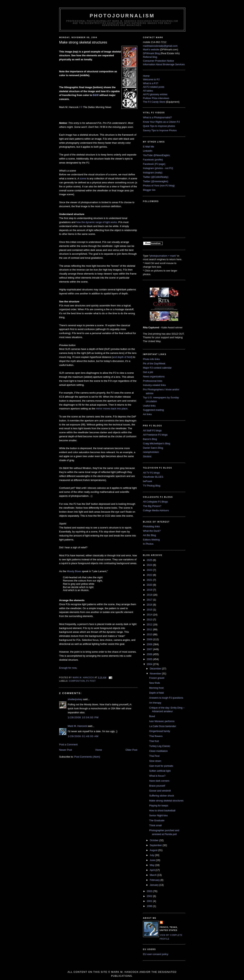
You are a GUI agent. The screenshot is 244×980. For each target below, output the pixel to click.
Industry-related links (154, 385)
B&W (96, 95)
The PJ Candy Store (154, 102)
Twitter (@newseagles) (156, 181)
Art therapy (155, 703)
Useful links (149, 406)
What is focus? (157, 776)
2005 (150, 659)
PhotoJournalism (122, 16)
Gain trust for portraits (161, 766)
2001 (150, 901)
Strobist (147, 456)
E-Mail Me (149, 147)
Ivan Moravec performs (162, 721)
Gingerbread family (160, 731)
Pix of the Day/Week (154, 364)
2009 (150, 639)
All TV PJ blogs (151, 473)
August (154, 850)
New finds (155, 683)
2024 (150, 565)
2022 (150, 575)
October (154, 840)
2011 (150, 629)
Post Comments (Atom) (87, 757)
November (156, 674)
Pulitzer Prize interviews (156, 98)
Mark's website (151, 50)
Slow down (155, 761)
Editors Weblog (151, 540)
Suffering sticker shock (162, 796)
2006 (150, 654)
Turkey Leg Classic (160, 746)
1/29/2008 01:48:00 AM (83, 736)
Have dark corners (159, 781)
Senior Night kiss (158, 815)
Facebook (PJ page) (154, 164)
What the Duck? (152, 531)
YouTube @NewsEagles (156, 155)
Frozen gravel (157, 678)
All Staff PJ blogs (152, 430)
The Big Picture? (152, 506)
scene (83, 178)
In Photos (148, 544)
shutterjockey (75, 699)
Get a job (148, 372)
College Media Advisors (156, 510)
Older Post (131, 750)
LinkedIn (148, 151)
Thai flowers (156, 736)
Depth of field (156, 693)
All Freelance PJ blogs (155, 435)
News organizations (154, 376)
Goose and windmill (160, 791)
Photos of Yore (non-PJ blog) (159, 186)
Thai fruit (154, 741)
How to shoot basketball (162, 810)
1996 (150, 906)
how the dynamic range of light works (97, 222)
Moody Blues (74, 571)
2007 (150, 649)
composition (77, 681)
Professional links (153, 381)
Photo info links (151, 359)
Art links (147, 414)
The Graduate (157, 820)
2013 (150, 620)
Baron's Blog (150, 439)
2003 (150, 891)
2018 (150, 595)
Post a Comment (68, 744)
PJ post (91, 681)
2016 (150, 605)
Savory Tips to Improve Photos (160, 130)
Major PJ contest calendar (157, 368)
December (156, 669)
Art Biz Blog (150, 535)
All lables (148, 91)
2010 (150, 634)
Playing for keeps (159, 806)
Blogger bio (149, 190)
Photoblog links (151, 526)
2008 (150, 644)
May (152, 865)
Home (99, 750)
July (152, 855)
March (154, 875)
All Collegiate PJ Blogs (156, 502)
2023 (150, 570)
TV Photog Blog (152, 486)
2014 (150, 615)
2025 (150, 560)
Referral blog (150, 57)
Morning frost (156, 688)
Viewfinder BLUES (153, 477)
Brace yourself (157, 786)
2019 (150, 590)
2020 (150, 585)
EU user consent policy (156, 954)
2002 (150, 896)
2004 (150, 664)
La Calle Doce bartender (163, 726)
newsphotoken (151, 452)
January (154, 885)
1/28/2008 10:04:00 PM (83, 717)
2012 (150, 624)
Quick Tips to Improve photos (159, 126)
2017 (150, 600)
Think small (155, 825)
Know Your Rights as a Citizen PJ (161, 122)
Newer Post (66, 750)
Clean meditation (158, 751)
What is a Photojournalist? (157, 117)
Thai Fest (154, 756)
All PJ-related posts (154, 87)
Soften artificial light (160, 771)
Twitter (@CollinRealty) (156, 177)
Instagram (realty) (153, 173)
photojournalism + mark (163, 256)
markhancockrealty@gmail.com (160, 46)
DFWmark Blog (151, 53)
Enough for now (68, 668)
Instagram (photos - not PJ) (158, 168)
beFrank (148, 481)
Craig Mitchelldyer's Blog (157, 443)
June (153, 860)
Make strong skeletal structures (166, 801)
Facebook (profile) (153, 160)
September (156, 845)
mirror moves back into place (112, 409)
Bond (152, 716)
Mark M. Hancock (77, 726)
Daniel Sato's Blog (153, 448)
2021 (150, 580)
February (155, 880)
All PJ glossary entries (155, 94)
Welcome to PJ (151, 79)
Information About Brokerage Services (164, 64)
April (153, 870)
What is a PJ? (151, 83)
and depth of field (122, 357)
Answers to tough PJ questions (166, 698)
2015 (150, 610)
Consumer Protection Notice (159, 61)
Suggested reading (153, 410)
